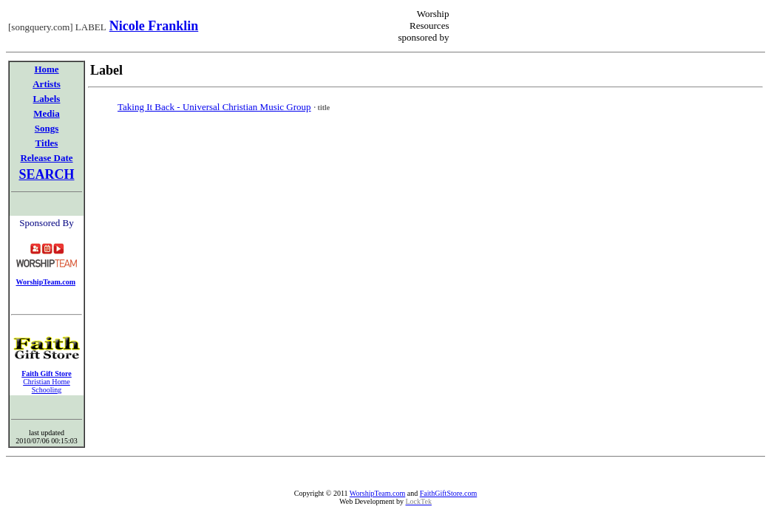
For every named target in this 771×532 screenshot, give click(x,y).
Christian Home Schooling (47, 386)
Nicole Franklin (154, 26)
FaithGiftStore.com (449, 493)
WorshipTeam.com (377, 493)
